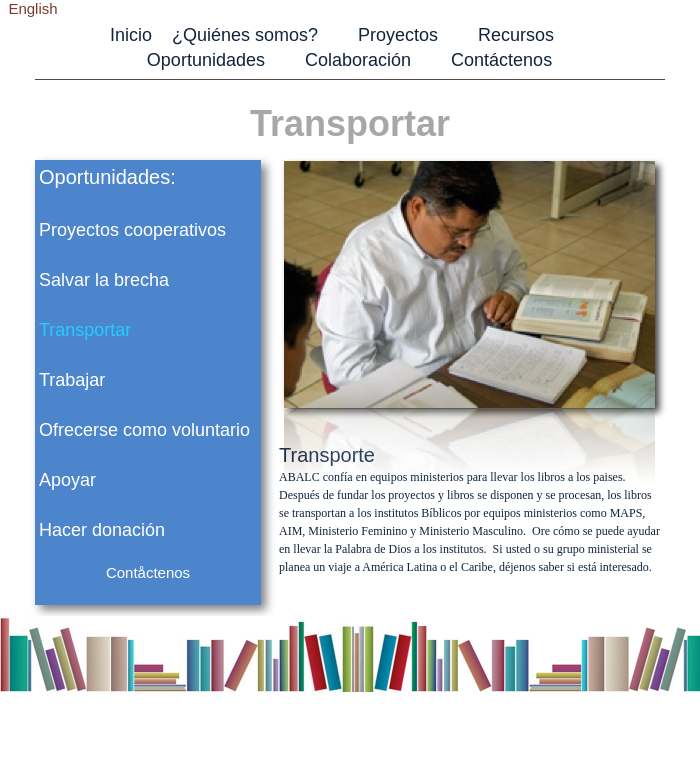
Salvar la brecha (104, 280)
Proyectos (398, 35)
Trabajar (72, 380)
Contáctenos (501, 60)
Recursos (516, 35)
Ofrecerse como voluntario (144, 430)
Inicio (131, 35)
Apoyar (67, 480)
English (32, 8)
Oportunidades (206, 60)
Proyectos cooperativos (132, 230)
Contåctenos (148, 572)
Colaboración (358, 60)
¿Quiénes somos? (245, 35)
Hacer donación (102, 530)
